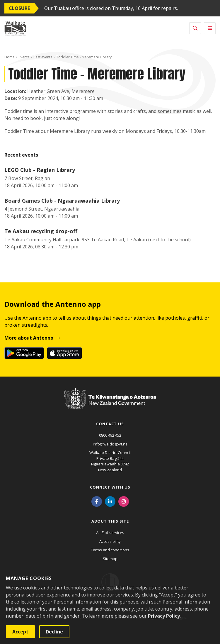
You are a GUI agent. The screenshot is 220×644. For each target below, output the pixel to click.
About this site (110, 521)
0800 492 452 (110, 435)
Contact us (110, 424)
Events (24, 57)
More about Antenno (29, 338)
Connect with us (110, 487)
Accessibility (110, 541)
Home (10, 57)
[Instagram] (124, 501)
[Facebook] (97, 501)
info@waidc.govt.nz (110, 444)
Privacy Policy (164, 616)
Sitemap (110, 559)
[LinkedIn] (110, 501)
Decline (54, 632)
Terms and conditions (110, 550)
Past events (43, 57)
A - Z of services (110, 533)
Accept (20, 632)
